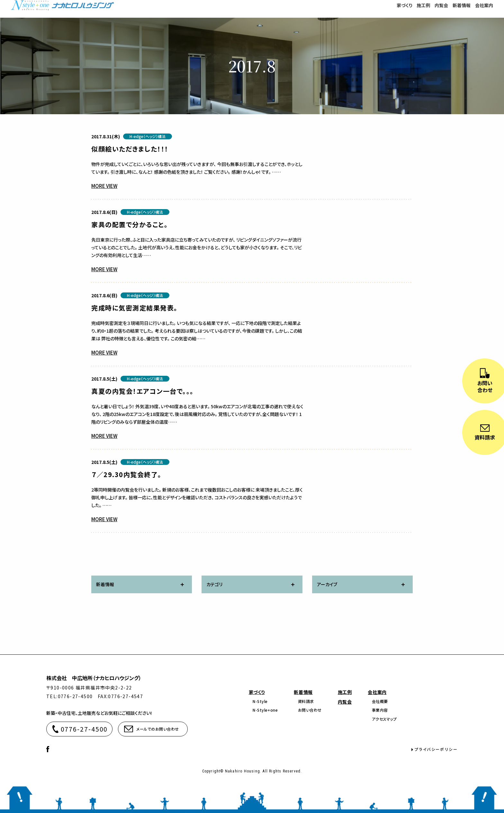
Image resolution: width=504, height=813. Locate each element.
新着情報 (303, 692)
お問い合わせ (310, 710)
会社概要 (380, 701)
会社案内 (377, 692)
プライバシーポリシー (436, 749)
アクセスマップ (384, 719)
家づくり (257, 692)
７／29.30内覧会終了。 (126, 474)
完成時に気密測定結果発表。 (135, 308)
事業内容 (380, 710)
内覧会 (345, 702)
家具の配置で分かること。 (130, 224)
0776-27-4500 (84, 729)
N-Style (260, 701)
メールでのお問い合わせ (157, 729)
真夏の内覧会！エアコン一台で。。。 (143, 391)
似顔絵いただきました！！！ (130, 149)
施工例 (345, 692)
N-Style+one (265, 710)
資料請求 (306, 701)
